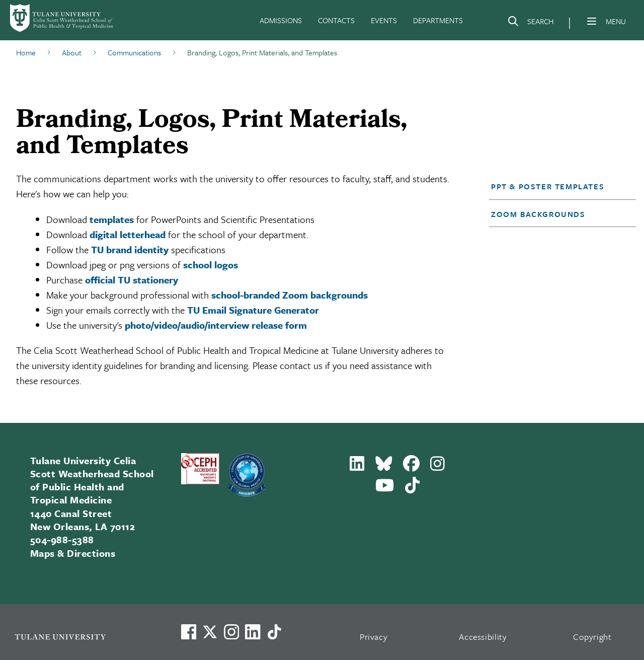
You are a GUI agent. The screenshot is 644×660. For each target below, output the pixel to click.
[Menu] (592, 21)
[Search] (530, 23)
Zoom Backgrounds (538, 214)
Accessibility (483, 637)
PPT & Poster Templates (548, 186)
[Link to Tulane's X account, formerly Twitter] (210, 632)
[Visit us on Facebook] (189, 632)
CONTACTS (336, 20)
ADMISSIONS (281, 20)
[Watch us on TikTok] (274, 632)
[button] (556, 186)
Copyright (592, 637)
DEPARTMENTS (438, 20)
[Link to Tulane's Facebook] (231, 632)
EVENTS (384, 20)
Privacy (374, 637)
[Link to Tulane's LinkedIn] (253, 632)
